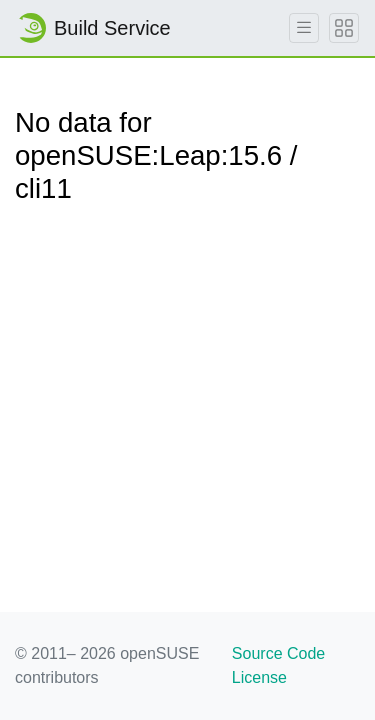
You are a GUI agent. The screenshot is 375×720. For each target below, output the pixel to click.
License (259, 677)
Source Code (278, 653)
